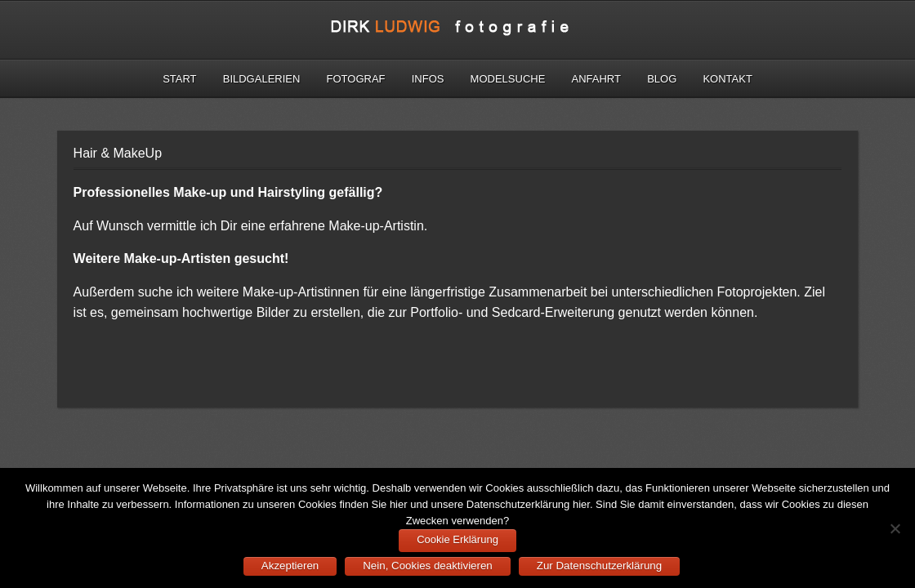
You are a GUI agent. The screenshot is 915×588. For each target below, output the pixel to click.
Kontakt (727, 79)
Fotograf (356, 79)
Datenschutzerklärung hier (528, 504)
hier (399, 504)
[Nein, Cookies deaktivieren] (895, 528)
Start (179, 79)
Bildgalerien (262, 79)
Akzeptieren (290, 566)
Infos (428, 79)
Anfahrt (596, 79)
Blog (662, 79)
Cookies (317, 504)
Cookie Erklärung (457, 539)
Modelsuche (508, 79)
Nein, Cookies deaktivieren (428, 566)
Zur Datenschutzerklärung (599, 566)
